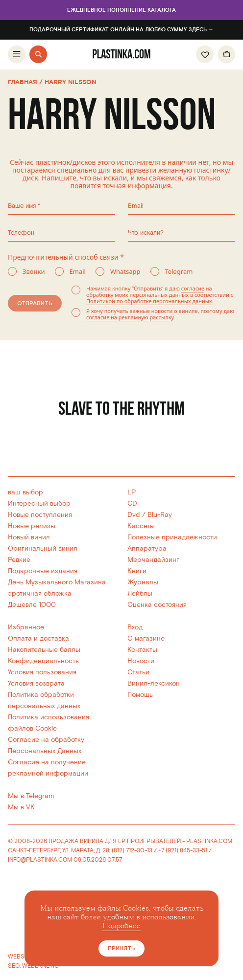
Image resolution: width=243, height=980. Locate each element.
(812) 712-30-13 (132, 851)
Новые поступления (40, 515)
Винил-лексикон (154, 683)
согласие (191, 288)
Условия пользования (42, 672)
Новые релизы (32, 526)
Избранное (26, 627)
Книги (137, 571)
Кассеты (141, 526)
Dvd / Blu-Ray (150, 515)
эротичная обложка (40, 593)
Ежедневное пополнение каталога (122, 10)
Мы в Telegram (31, 796)
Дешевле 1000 (32, 605)
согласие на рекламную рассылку (129, 317)
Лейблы (140, 593)
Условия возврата (36, 683)
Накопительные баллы (44, 650)
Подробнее (121, 926)
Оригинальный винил (43, 548)
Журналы (143, 582)
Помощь (140, 695)
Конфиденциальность (43, 661)
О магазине (146, 638)
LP (132, 492)
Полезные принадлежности (172, 537)
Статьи (138, 672)
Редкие (19, 560)
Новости (141, 661)
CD (132, 503)
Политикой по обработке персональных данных (148, 301)
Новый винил (29, 537)
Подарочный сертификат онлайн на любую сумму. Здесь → (121, 30)
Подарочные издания (43, 571)
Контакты (142, 650)
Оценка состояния (157, 605)
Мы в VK (21, 807)
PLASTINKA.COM (209, 841)
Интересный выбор (39, 503)
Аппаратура (147, 548)
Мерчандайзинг (153, 560)
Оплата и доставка (38, 638)
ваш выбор (25, 492)
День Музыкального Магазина (57, 582)
